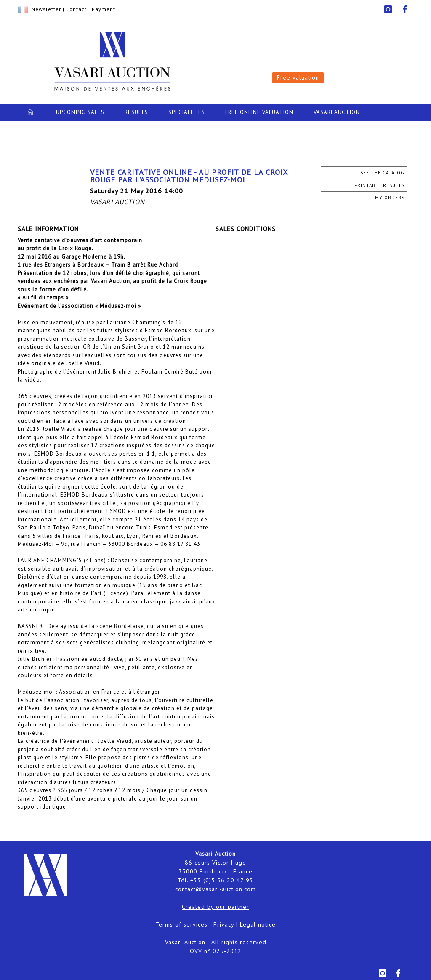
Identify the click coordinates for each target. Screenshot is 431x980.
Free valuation (298, 77)
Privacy (224, 924)
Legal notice (258, 924)
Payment (104, 9)
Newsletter (46, 9)
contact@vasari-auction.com (215, 889)
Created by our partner (215, 907)
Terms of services (181, 924)
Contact (76, 9)
